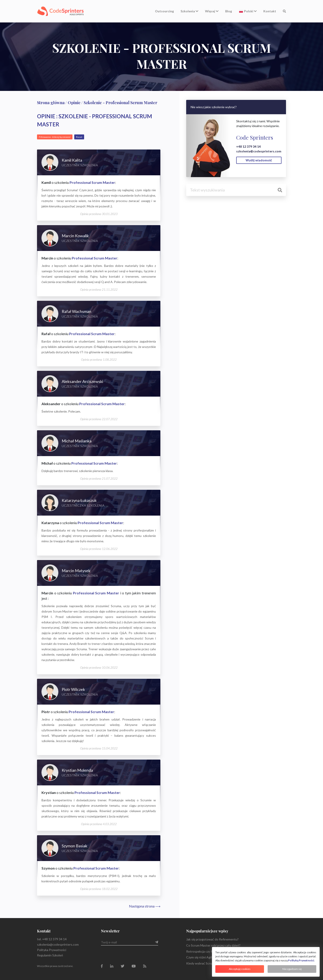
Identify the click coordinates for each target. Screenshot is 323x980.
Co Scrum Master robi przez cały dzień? (213, 945)
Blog (229, 11)
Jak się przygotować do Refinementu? (212, 939)
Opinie (74, 103)
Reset (79, 137)
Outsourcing (164, 11)
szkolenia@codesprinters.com (259, 151)
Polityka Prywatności (52, 950)
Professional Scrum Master (92, 182)
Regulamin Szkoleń (50, 955)
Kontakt (270, 11)
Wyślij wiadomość (259, 160)
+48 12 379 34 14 (248, 146)
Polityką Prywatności (301, 960)
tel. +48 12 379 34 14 (52, 939)
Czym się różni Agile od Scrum (207, 957)
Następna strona (145, 906)
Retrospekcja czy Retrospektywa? (210, 951)
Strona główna (51, 103)
